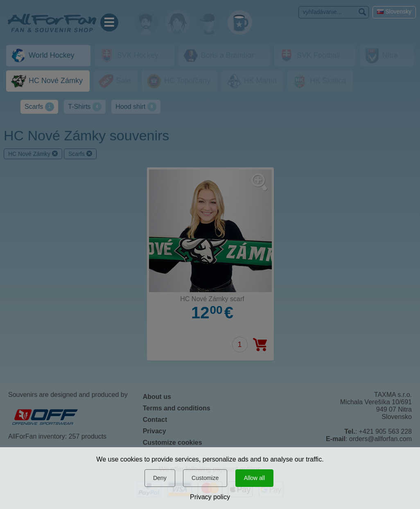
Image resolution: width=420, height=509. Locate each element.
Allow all (254, 478)
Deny (160, 478)
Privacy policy (210, 497)
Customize (205, 478)
